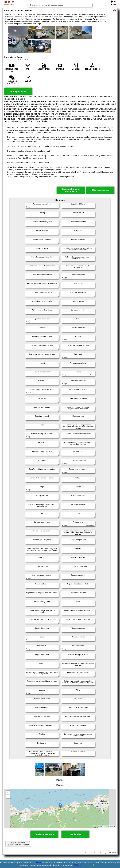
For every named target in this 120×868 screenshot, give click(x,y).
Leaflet (100, 827)
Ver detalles (76, 834)
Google (38, 863)
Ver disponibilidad (18, 91)
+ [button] (8, 793)
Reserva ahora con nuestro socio (71, 190)
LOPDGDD (77, 865)
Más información (100, 190)
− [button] (8, 796)
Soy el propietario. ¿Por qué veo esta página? (18, 844)
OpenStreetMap (110, 827)
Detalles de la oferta (44, 834)
